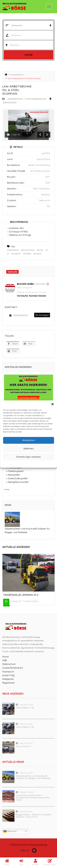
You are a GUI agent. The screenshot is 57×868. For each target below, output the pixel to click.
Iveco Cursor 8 (23, 746)
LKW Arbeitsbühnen (36, 99)
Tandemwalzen (31, 601)
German (10, 831)
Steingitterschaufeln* (19, 482)
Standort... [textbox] (15, 45)
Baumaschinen (28, 250)
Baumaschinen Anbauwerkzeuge (30, 845)
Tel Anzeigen (42, 315)
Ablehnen (29, 448)
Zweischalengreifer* (18, 478)
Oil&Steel (27, 254)
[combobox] (28, 45)
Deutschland (10, 102)
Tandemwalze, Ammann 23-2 (21, 595)
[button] (52, 404)
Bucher (40, 250)
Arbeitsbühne (13, 250)
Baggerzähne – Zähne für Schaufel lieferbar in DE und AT (33, 816)
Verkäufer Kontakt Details (31, 296)
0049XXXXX (21, 315)
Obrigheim (16, 254)
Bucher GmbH (25, 284)
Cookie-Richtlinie (17, 464)
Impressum (42, 464)
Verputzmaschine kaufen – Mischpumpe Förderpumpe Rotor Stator (33, 798)
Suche (29, 55)
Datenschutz (31, 464)
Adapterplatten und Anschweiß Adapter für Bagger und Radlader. (33, 777)
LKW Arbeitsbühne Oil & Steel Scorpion (17, 90)
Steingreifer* (14, 475)
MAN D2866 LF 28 (25, 708)
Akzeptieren (29, 440)
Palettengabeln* (16, 471)
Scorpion (38, 254)
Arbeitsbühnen (17, 75)
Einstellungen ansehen (29, 457)
